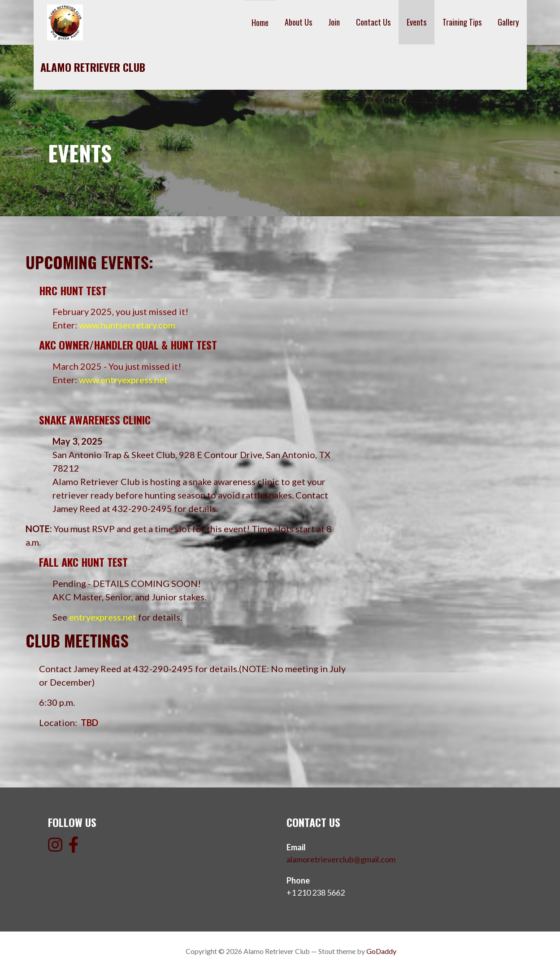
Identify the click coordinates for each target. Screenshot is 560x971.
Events (417, 22)
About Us (298, 22)
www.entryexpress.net (123, 380)
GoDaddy (381, 951)
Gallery (508, 22)
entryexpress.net (103, 617)
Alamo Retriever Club (93, 67)
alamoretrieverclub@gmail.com (341, 859)
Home (260, 22)
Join (334, 22)
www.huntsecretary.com (127, 325)
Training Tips (462, 22)
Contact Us (373, 22)
